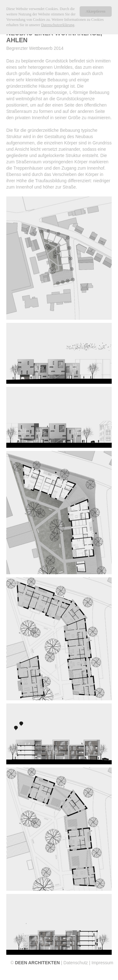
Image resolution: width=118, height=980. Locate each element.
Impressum (102, 963)
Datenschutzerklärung (58, 25)
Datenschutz (76, 963)
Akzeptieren (96, 11)
